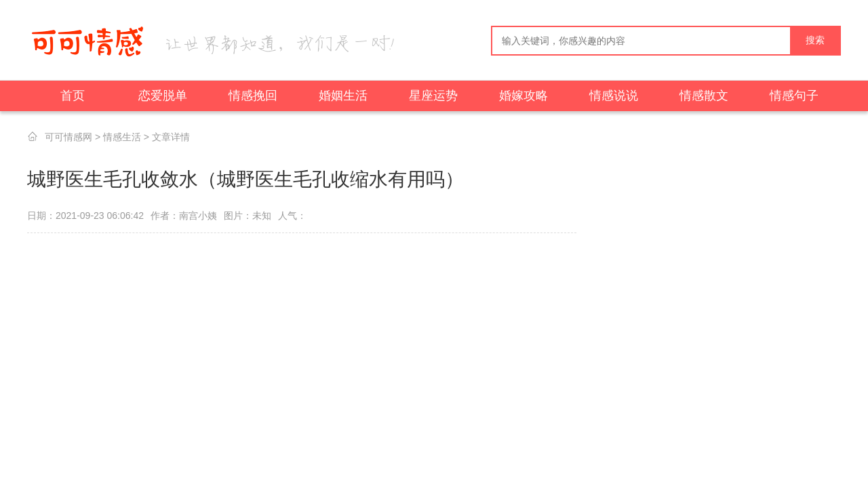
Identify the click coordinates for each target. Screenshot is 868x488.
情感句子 (794, 96)
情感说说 (614, 96)
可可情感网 (68, 137)
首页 (73, 96)
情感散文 (704, 96)
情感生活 (122, 137)
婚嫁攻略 (524, 96)
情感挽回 (253, 96)
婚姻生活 (343, 96)
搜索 (815, 40)
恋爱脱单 (163, 96)
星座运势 (433, 96)
